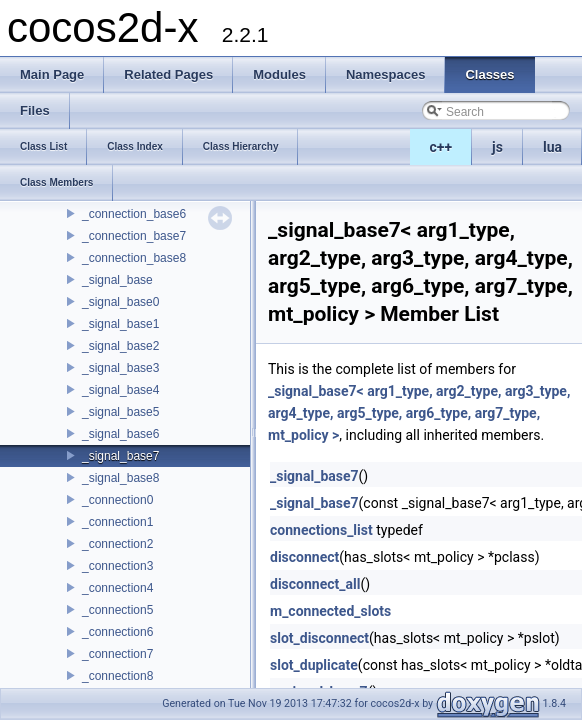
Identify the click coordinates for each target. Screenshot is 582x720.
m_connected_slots (330, 611)
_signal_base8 (120, 478)
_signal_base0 (120, 302)
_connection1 (117, 522)
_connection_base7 (134, 236)
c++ (441, 147)
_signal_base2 (120, 346)
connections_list (321, 530)
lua (552, 147)
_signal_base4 (120, 390)
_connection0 (117, 500)
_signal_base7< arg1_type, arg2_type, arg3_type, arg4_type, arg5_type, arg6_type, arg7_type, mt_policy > (419, 413)
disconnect (304, 557)
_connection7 (117, 654)
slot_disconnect (319, 638)
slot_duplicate (314, 665)
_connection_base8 (134, 258)
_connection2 (117, 544)
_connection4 (117, 588)
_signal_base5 (120, 412)
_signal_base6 (120, 434)
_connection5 (117, 610)
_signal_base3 (120, 368)
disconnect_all (315, 584)
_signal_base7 (120, 456)
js (497, 147)
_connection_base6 (134, 214)
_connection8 (117, 676)
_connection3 (117, 566)
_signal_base (117, 280)
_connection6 (117, 632)
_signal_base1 (120, 324)
